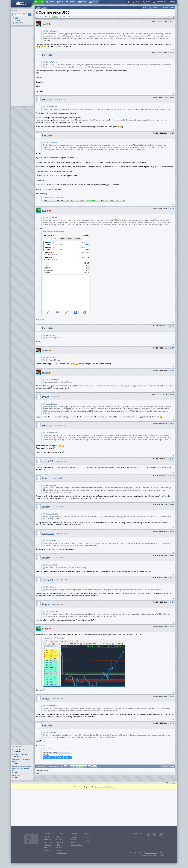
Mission (48, 837)
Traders (74, 842)
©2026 (155, 855)
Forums (60, 837)
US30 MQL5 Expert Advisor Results (21, 760)
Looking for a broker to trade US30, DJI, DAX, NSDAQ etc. (22, 768)
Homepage (75, 837)
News (59, 845)
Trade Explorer (62, 853)
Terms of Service (146, 855)
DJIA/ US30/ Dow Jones (20, 754)
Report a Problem (77, 845)
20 (46, 17)
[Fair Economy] (161, 854)
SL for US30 (16, 775)
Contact (48, 850)
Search (73, 840)
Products (48, 840)
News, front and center (104, 787)
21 (50, 17)
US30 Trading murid (19, 749)
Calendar (60, 842)
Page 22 (55, 17)
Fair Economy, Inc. (151, 853)
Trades (60, 840)
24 (64, 17)
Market (60, 848)
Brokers (60, 850)
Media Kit (49, 845)
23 (60, 17)
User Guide (49, 842)
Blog (47, 848)
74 (70, 17)
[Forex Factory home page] (23, 3)
